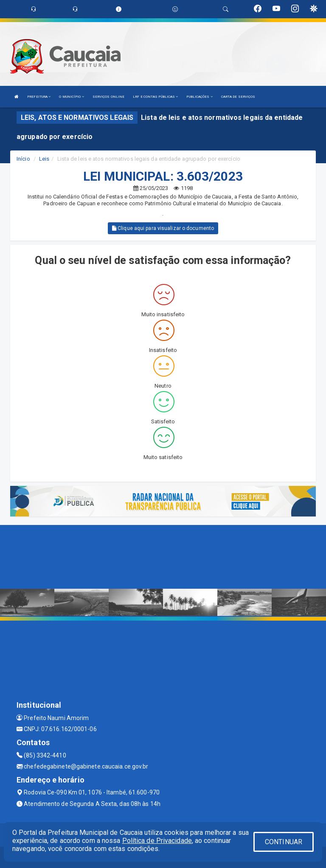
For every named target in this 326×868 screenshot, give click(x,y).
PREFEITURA (39, 97)
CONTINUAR (284, 842)
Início (23, 159)
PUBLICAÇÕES (199, 97)
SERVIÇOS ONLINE (109, 97)
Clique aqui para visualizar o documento (163, 228)
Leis (44, 159)
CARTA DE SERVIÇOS (238, 97)
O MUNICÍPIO (71, 97)
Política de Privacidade (157, 841)
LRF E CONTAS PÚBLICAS (155, 97)
